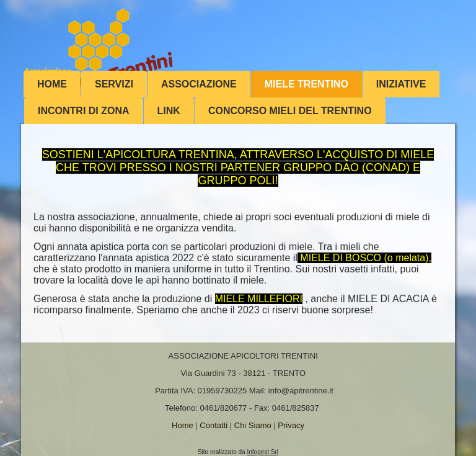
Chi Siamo (253, 425)
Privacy (291, 425)
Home (52, 84)
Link (169, 111)
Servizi (114, 84)
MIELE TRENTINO (306, 84)
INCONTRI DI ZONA (84, 111)
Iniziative (401, 84)
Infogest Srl (262, 452)
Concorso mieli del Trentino (290, 111)
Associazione (199, 84)
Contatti (214, 425)
